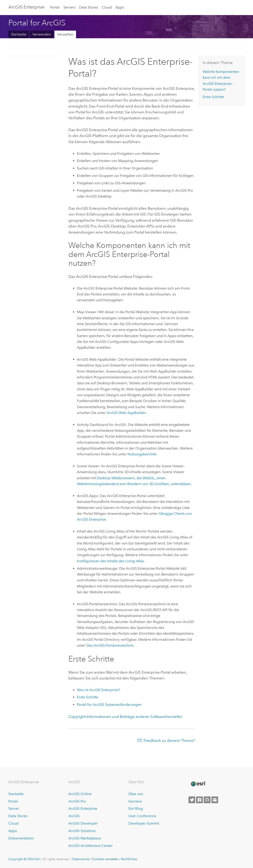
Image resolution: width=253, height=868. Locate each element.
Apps (120, 7)
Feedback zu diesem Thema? (169, 740)
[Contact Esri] (215, 800)
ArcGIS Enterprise (83, 808)
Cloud (107, 7)
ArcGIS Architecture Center (91, 846)
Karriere (135, 801)
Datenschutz (81, 859)
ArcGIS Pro (77, 801)
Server (14, 808)
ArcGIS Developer (83, 823)
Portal (55, 7)
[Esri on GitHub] (207, 800)
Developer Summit (144, 823)
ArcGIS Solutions (82, 831)
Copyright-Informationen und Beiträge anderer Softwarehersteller (125, 717)
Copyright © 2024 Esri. (25, 859)
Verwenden (42, 34)
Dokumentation (21, 838)
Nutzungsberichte (142, 454)
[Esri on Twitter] (192, 800)
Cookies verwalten (105, 859)
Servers (69, 7)
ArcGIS (74, 816)
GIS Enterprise (26, 7)
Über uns (136, 794)
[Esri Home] (198, 784)
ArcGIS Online (80, 794)
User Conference (142, 816)
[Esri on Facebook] (199, 800)
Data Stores (88, 7)
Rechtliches (129, 859)
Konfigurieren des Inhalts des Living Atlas (110, 561)
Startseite (19, 34)
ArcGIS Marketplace (85, 838)
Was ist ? (98, 690)
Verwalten (65, 34)
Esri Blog (136, 808)
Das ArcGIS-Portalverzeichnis (110, 645)
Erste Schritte (88, 697)
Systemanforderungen (109, 705)
